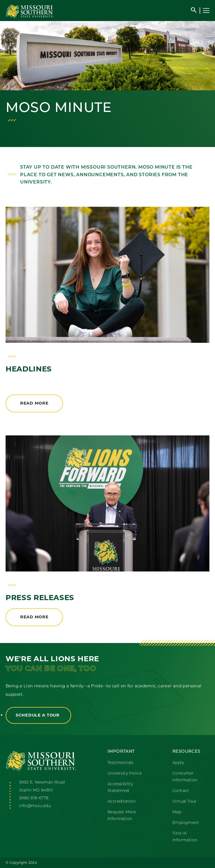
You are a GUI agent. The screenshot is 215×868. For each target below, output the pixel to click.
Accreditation (121, 802)
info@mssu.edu (35, 806)
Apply (178, 763)
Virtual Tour (185, 802)
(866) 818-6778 (34, 798)
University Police (125, 774)
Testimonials (121, 763)
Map (177, 812)
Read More (34, 403)
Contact (181, 791)
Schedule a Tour (38, 715)
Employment (186, 823)
